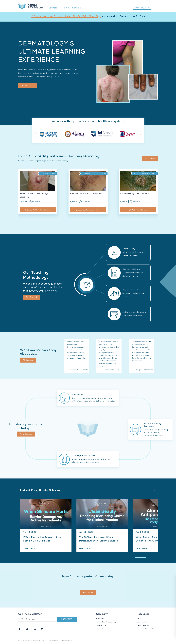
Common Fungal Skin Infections (135, 194)
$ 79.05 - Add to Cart (38, 210)
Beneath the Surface (146, 629)
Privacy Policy (67, 641)
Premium (65, 8)
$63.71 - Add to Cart (138, 210)
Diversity (100, 629)
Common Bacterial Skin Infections (86, 194)
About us (100, 619)
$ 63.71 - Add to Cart (88, 210)
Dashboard (142, 8)
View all (151, 491)
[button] (140, 558)
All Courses (150, 159)
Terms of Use (53, 641)
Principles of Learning (106, 622)
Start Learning (28, 86)
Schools (77, 8)
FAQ (139, 619)
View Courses (26, 434)
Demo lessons (143, 626)
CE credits (141, 622)
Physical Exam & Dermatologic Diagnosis (34, 195)
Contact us (101, 626)
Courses (53, 8)
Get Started (31, 297)
